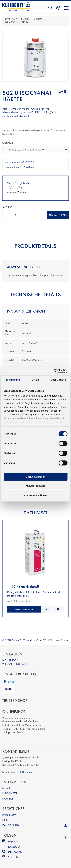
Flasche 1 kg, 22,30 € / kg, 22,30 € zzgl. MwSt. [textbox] (26, 150)
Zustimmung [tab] (13, 380)
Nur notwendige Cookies (36, 495)
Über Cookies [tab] (58, 380)
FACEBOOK (15, 846)
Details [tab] (36, 380)
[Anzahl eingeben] (16, 215)
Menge (8, 207)
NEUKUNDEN (10, 660)
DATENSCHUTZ (11, 825)
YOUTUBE (13, 857)
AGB (5, 820)
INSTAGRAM (15, 852)
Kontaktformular (24, 772)
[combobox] (35, 150)
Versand (22, 192)
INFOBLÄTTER (10, 793)
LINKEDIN (14, 841)
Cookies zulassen (36, 477)
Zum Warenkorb (58, 215)
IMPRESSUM (9, 815)
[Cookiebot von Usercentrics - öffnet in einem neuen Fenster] (54, 371)
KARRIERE (8, 798)
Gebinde (8, 142)
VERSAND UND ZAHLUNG (17, 664)
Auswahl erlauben (35, 486)
